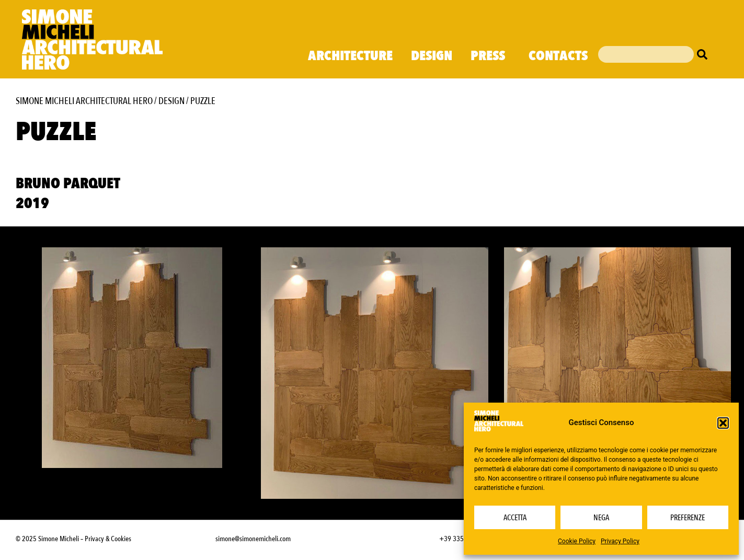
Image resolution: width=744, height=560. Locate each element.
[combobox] (646, 54)
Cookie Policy (577, 541)
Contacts (558, 56)
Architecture (350, 56)
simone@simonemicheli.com (253, 539)
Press (490, 56)
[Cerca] (705, 54)
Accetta (515, 518)
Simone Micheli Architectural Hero (84, 101)
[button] (723, 423)
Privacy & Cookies (108, 539)
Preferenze (688, 518)
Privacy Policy (620, 541)
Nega (601, 518)
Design (432, 56)
